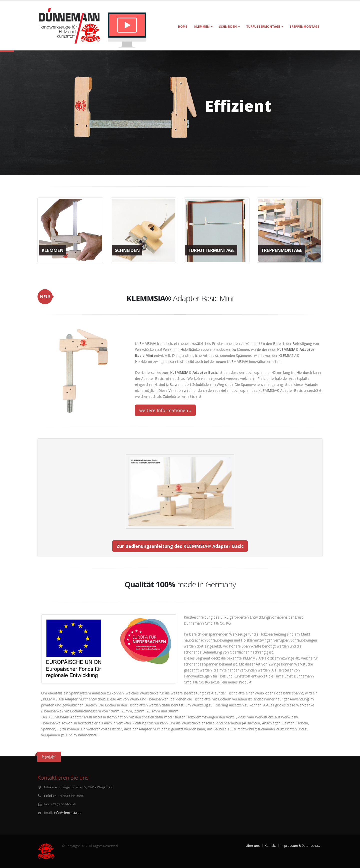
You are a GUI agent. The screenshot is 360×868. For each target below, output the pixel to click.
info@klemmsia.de (68, 813)
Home (183, 27)
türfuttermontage (263, 27)
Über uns (253, 846)
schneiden (228, 27)
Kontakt (270, 846)
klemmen (202, 27)
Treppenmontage (304, 27)
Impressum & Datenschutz (301, 846)
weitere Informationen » (165, 410)
